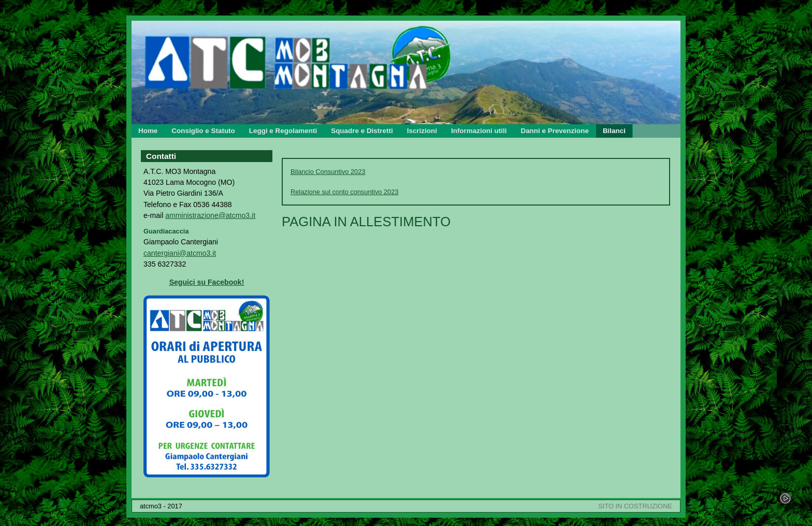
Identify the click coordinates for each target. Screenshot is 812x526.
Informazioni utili (479, 131)
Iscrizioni (422, 131)
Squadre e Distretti (362, 131)
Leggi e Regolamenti (283, 131)
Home (148, 131)
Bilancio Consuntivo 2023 (328, 172)
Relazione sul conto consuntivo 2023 (344, 192)
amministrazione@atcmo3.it (210, 215)
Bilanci (614, 131)
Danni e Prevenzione (554, 131)
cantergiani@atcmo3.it (180, 253)
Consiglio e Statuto (203, 131)
